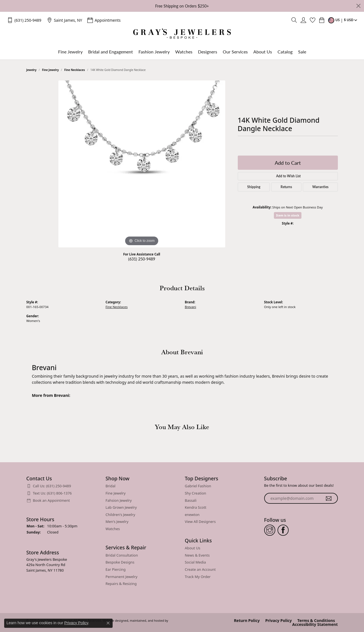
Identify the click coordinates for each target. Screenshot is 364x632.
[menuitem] (63, 486)
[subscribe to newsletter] (329, 498)
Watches (184, 52)
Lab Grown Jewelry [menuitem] (121, 507)
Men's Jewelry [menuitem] (117, 522)
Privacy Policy (278, 620)
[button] (63, 479)
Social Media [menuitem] (195, 562)
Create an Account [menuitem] (200, 570)
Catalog (285, 52)
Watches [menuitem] (113, 529)
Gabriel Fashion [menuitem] (198, 486)
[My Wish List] (313, 20)
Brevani (191, 307)
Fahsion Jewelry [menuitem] (119, 500)
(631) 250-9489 (142, 259)
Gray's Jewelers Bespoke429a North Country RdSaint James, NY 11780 (47, 565)
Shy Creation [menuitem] (196, 493)
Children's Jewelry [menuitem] (121, 514)
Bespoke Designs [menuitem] (120, 562)
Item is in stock (288, 215)
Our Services (235, 52)
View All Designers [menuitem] (200, 522)
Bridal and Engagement (111, 52)
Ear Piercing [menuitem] (116, 570)
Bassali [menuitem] (191, 500)
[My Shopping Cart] (322, 20)
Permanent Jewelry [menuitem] (122, 576)
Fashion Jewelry (154, 52)
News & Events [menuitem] (197, 555)
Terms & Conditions (316, 620)
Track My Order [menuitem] (198, 576)
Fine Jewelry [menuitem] (116, 493)
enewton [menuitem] (192, 514)
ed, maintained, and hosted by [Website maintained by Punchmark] (146, 620)
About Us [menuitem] (193, 548)
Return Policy (247, 620)
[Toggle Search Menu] (294, 20)
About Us (263, 52)
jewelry (32, 70)
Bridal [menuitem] (111, 486)
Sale (302, 52)
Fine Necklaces (75, 70)
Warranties (320, 187)
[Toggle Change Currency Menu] (343, 20)
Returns (286, 187)
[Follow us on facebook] (283, 530)
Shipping (254, 187)
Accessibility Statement (315, 624)
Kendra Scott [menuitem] (196, 507)
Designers (208, 52)
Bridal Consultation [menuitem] (122, 555)
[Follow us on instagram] (270, 530)
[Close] (358, 6)
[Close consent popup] (108, 623)
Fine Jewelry (70, 52)
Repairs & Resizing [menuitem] (121, 584)
